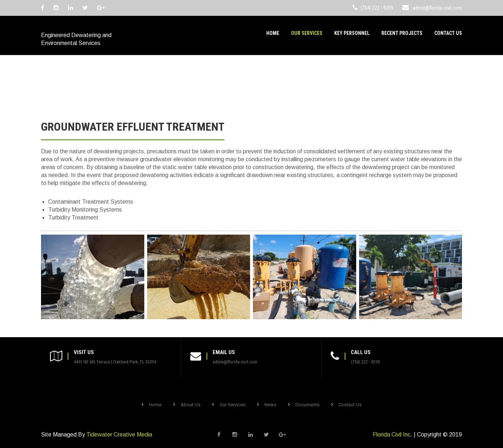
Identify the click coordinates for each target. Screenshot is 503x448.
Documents (307, 405)
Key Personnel (352, 33)
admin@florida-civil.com (437, 8)
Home (273, 33)
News (270, 405)
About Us (191, 405)
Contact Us (448, 33)
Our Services (307, 33)
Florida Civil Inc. (393, 435)
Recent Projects (402, 33)
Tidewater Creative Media (119, 435)
